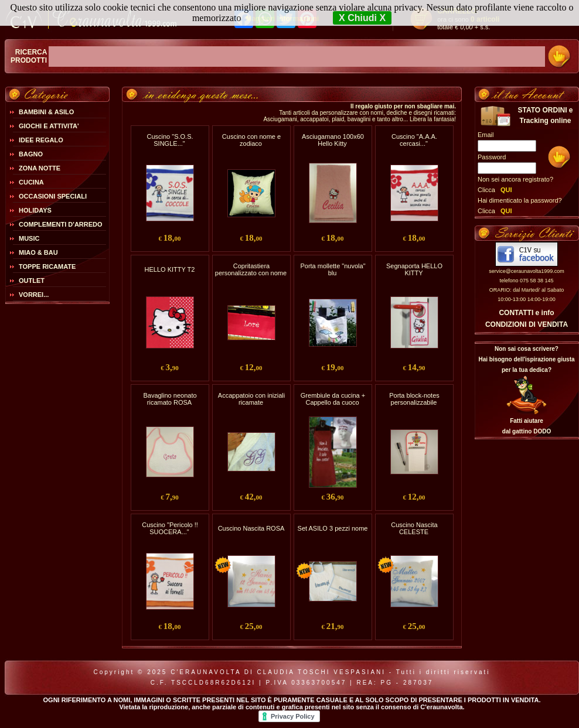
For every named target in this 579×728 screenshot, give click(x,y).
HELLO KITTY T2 (170, 269)
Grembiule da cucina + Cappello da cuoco (333, 399)
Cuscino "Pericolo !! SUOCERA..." (170, 528)
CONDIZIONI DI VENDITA (527, 324)
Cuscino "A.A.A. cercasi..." (414, 140)
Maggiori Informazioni (282, 19)
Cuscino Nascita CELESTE (414, 528)
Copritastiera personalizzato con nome (251, 269)
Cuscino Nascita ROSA (251, 528)
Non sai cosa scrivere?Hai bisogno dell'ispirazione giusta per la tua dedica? (526, 359)
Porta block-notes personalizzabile (414, 399)
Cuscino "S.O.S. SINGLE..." (170, 140)
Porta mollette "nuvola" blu (333, 269)
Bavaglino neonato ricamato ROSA (170, 399)
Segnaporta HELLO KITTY (414, 269)
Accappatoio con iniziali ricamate (251, 399)
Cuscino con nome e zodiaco (251, 140)
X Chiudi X (362, 18)
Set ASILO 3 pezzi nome (333, 528)
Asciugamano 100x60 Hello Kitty (333, 140)
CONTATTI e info (526, 313)
